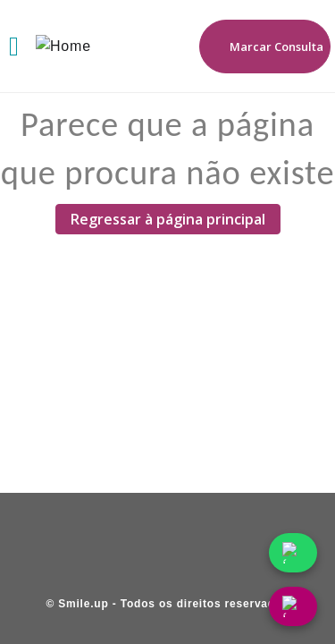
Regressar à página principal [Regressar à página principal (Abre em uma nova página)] (168, 219)
